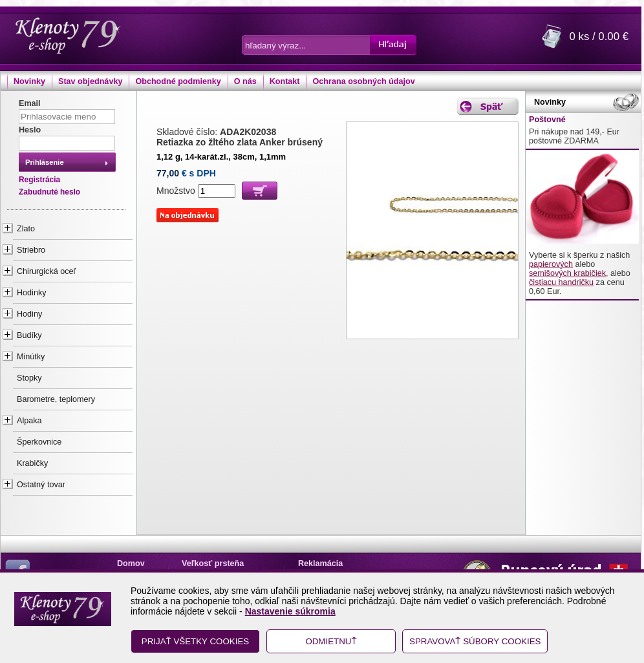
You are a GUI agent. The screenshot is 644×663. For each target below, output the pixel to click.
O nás (245, 81)
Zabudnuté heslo (49, 192)
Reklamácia (320, 563)
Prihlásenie (45, 162)
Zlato (26, 229)
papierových (551, 264)
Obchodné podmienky (178, 81)
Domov (131, 563)
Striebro (31, 250)
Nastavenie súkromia (290, 611)
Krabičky (32, 463)
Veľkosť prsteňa (213, 563)
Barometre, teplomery (56, 399)
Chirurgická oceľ (46, 271)
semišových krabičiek (567, 273)
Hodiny (29, 314)
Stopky (29, 378)
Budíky (29, 335)
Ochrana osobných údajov (364, 81)
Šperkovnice (39, 442)
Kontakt (285, 81)
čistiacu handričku (561, 282)
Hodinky (32, 293)
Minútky (31, 357)
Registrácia (39, 180)
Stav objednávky (90, 81)
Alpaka (29, 421)
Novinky (29, 81)
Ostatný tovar (41, 485)
